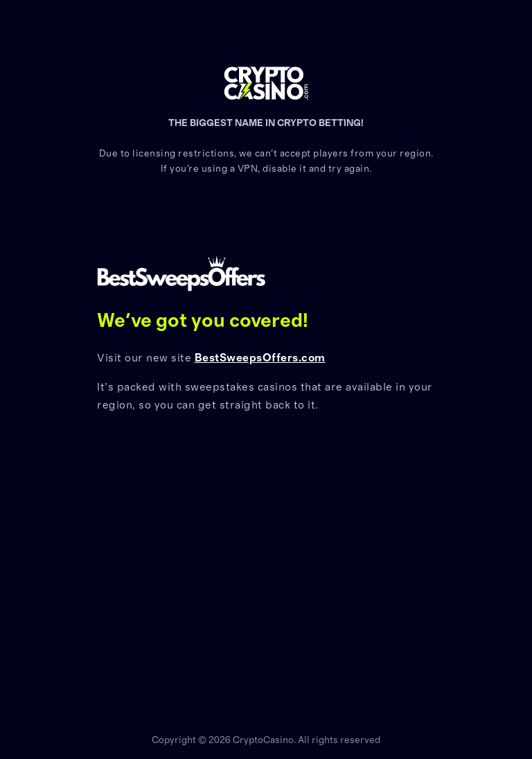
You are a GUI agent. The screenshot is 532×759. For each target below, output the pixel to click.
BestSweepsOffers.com (260, 358)
